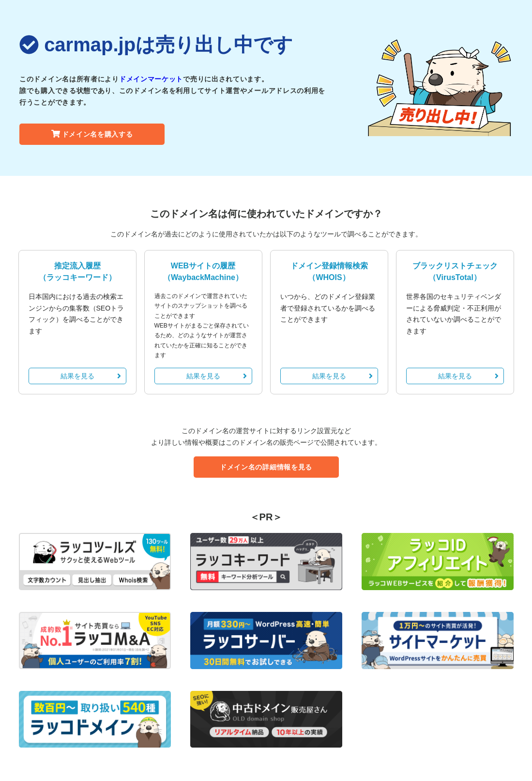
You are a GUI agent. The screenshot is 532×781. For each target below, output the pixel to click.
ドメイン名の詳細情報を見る (266, 467)
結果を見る (91, 376)
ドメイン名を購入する (92, 134)
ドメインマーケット (151, 79)
